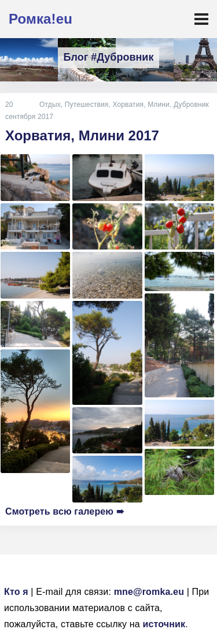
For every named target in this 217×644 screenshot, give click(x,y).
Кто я (16, 592)
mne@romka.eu (149, 592)
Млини (159, 105)
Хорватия (128, 105)
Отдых (50, 105)
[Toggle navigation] (201, 19)
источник (164, 624)
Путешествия (87, 105)
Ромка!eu (41, 19)
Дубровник (191, 105)
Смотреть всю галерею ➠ (65, 511)
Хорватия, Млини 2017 (82, 135)
